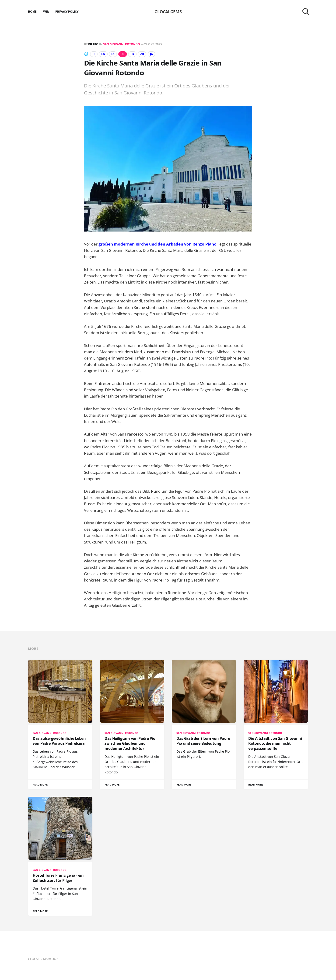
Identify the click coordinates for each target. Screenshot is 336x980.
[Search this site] (306, 12)
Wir (46, 12)
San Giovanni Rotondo (122, 44)
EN (104, 54)
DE (124, 54)
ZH (145, 54)
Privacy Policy (67, 12)
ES (114, 54)
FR (135, 54)
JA (155, 54)
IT (94, 54)
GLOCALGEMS (168, 12)
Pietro (93, 44)
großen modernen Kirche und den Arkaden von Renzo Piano (157, 244)
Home (32, 12)
